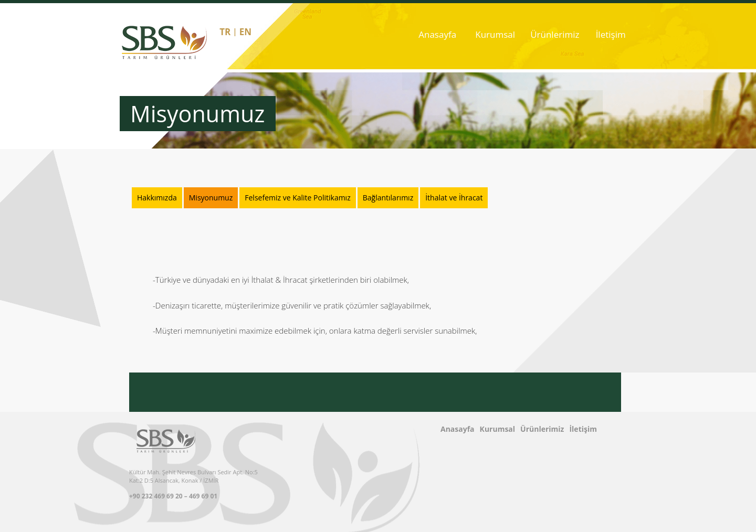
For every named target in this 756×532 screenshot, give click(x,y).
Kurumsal (495, 34)
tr (225, 32)
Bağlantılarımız (388, 198)
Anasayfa (437, 34)
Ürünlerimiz (553, 34)
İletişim (611, 34)
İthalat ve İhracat (454, 198)
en (245, 32)
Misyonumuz (211, 198)
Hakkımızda (157, 198)
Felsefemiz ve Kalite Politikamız (297, 198)
